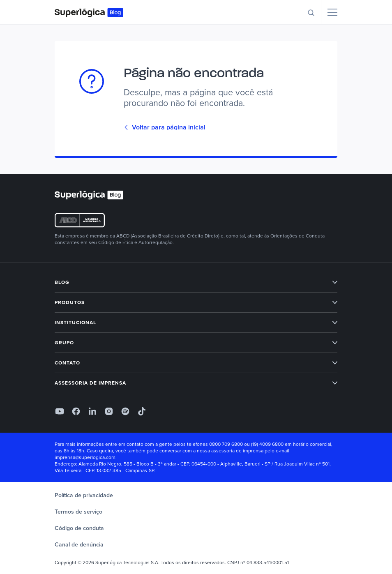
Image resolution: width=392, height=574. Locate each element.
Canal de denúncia (79, 545)
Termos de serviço (78, 512)
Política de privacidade (84, 495)
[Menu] (332, 12)
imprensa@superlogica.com (85, 457)
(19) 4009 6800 (267, 444)
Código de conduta (79, 528)
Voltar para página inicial (165, 127)
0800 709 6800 (226, 444)
